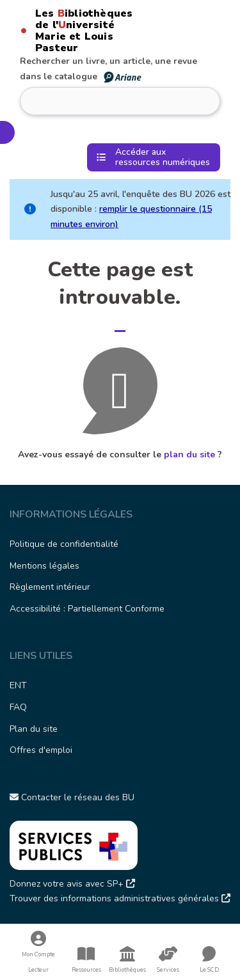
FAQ (18, 707)
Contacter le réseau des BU (72, 797)
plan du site (189, 454)
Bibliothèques (127, 960)
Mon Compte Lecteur (38, 952)
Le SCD (209, 970)
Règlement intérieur (50, 587)
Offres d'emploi (41, 750)
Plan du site (34, 729)
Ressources (86, 960)
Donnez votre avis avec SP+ (72, 884)
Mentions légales (44, 566)
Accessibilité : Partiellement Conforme (87, 609)
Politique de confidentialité (64, 544)
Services (168, 960)
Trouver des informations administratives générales (120, 898)
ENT (18, 685)
